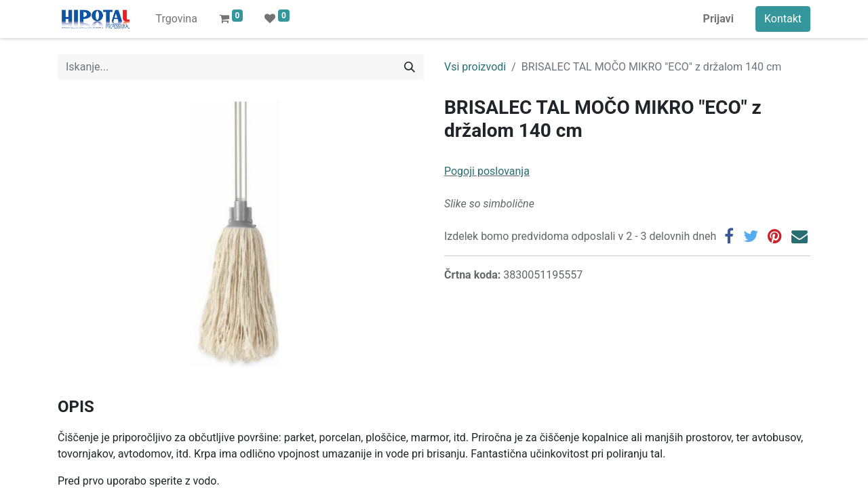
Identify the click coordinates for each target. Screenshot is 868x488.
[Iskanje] (410, 67)
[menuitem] (176, 19)
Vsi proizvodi (475, 67)
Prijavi (718, 19)
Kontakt (783, 19)
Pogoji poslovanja (487, 171)
